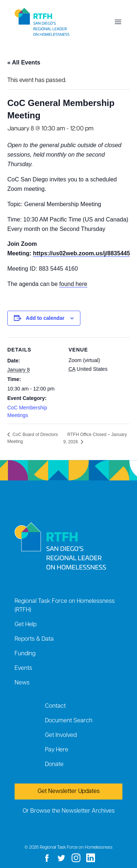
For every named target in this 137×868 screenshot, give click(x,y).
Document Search (69, 721)
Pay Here (57, 750)
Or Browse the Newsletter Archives (69, 811)
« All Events (24, 62)
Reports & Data (34, 639)
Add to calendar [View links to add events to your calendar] (45, 318)
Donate (54, 765)
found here (73, 284)
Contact (55, 706)
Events (23, 668)
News (22, 683)
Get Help (26, 625)
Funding (25, 654)
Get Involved (61, 735)
